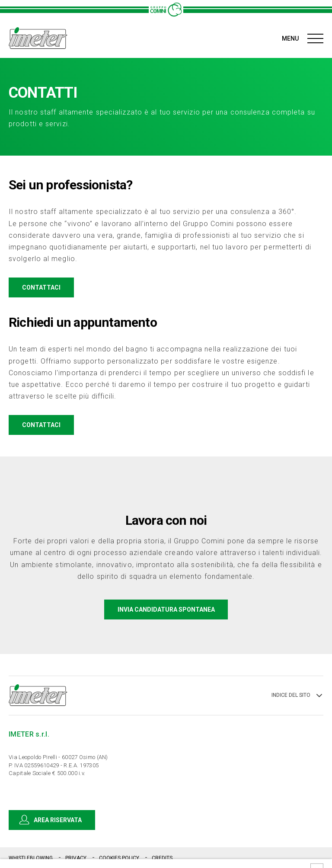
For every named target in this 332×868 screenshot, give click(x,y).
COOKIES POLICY (120, 858)
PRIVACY (77, 858)
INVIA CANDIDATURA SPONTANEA (166, 610)
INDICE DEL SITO (297, 696)
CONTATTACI (48, 287)
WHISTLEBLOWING (31, 858)
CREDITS (162, 858)
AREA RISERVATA (51, 820)
